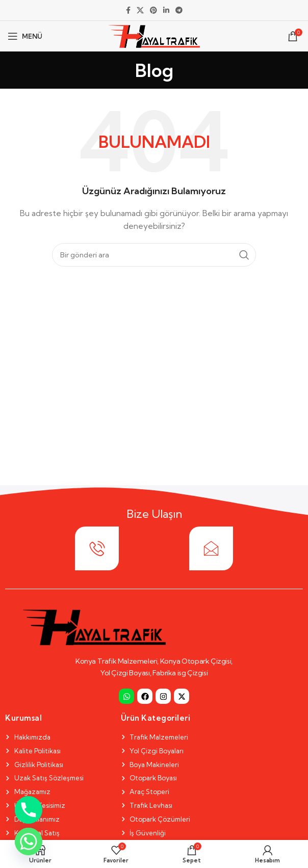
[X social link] (140, 10)
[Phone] (29, 810)
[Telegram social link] (179, 10)
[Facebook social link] (128, 10)
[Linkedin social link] (166, 10)
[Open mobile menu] (25, 36)
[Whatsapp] (29, 841)
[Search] (154, 255)
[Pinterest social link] (153, 10)
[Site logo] (154, 35)
